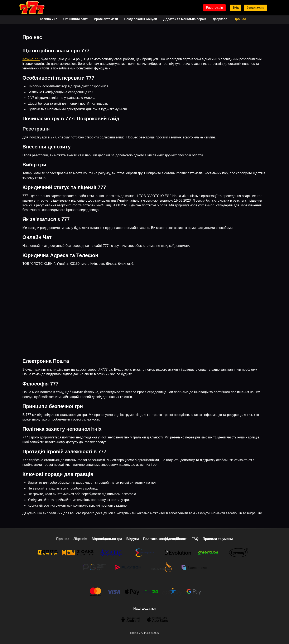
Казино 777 (48, 19)
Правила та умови (218, 539)
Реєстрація (215, 8)
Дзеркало (220, 19)
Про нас (240, 19)
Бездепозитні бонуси (141, 19)
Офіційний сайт (75, 19)
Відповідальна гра (107, 539)
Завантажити (256, 8)
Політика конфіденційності (165, 539)
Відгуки (133, 539)
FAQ (195, 539)
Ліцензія (80, 539)
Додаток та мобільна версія (185, 19)
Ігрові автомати (106, 19)
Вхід (236, 8)
